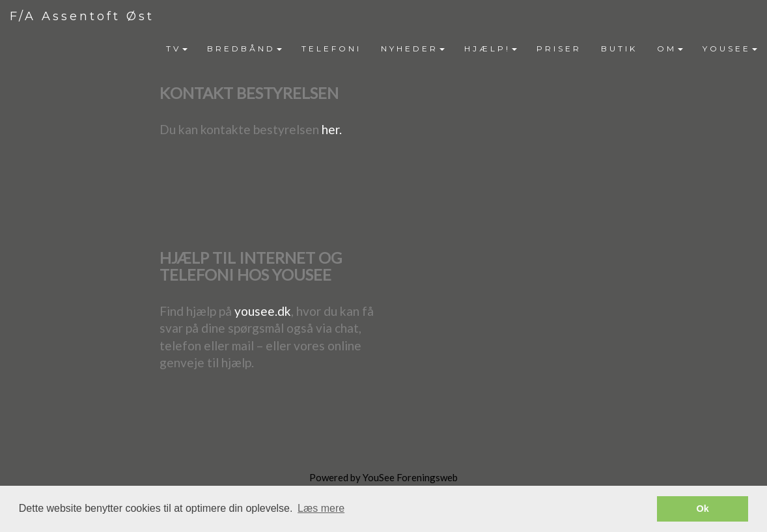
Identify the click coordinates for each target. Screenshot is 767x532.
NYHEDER (413, 49)
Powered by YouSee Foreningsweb (383, 477)
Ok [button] (703, 509)
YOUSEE (730, 49)
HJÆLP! (491, 49)
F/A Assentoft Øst (82, 16)
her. (332, 129)
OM (670, 49)
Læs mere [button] (321, 508)
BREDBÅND (244, 49)
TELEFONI (331, 49)
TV (177, 49)
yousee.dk (263, 311)
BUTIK (619, 49)
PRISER (559, 49)
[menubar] (462, 49)
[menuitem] (177, 49)
